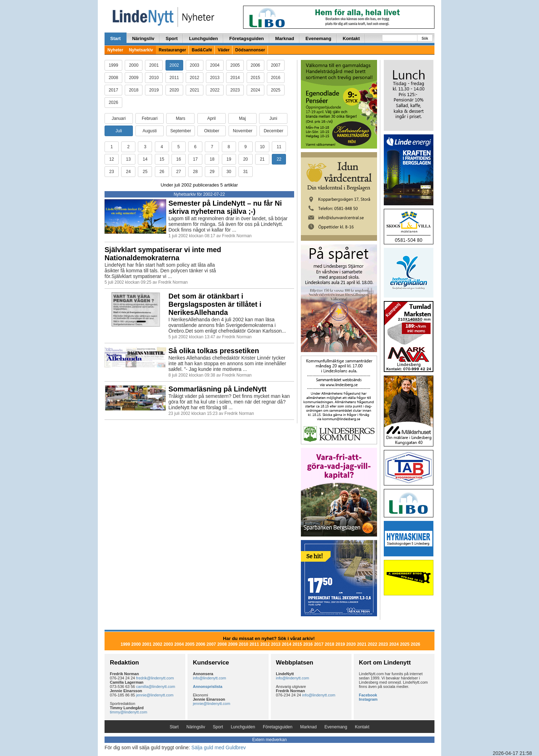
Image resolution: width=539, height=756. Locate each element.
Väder (223, 50)
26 (162, 172)
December (273, 131)
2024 (255, 90)
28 (195, 172)
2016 (276, 78)
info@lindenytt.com (209, 678)
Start (116, 38)
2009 (134, 78)
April (212, 118)
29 (212, 172)
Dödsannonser (250, 50)
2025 (276, 90)
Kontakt (351, 38)
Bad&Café (202, 50)
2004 (215, 65)
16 (178, 159)
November (243, 131)
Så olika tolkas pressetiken (214, 351)
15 (162, 159)
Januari (119, 118)
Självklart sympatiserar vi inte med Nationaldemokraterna (163, 254)
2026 (114, 102)
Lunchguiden (203, 38)
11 (279, 147)
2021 (195, 90)
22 (279, 159)
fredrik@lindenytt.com (155, 678)
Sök (425, 38)
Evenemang (318, 38)
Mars (181, 118)
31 (245, 172)
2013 (215, 78)
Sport (172, 38)
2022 (215, 90)
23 (111, 172)
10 (262, 147)
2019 (154, 90)
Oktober (212, 131)
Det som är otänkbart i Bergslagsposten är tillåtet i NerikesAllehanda (215, 304)
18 (212, 159)
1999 (114, 65)
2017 (114, 90)
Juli (119, 131)
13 (128, 159)
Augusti (150, 131)
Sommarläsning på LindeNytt (217, 389)
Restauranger (172, 50)
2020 (174, 90)
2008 (114, 78)
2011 (174, 78)
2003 (195, 65)
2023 (235, 90)
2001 (154, 65)
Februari (150, 118)
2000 (134, 65)
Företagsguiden (247, 38)
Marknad (285, 38)
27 (178, 172)
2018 (134, 90)
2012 (195, 78)
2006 (255, 65)
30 (229, 172)
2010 (154, 78)
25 (145, 172)
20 (245, 159)
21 (262, 159)
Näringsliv (143, 38)
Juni (273, 118)
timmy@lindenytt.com (128, 712)
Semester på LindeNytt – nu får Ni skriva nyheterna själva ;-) (225, 207)
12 (111, 159)
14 (145, 159)
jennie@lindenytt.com (155, 695)
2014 (235, 78)
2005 (235, 65)
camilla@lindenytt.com (156, 686)
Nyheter (115, 50)
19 (229, 159)
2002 (174, 65)
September (181, 131)
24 (128, 172)
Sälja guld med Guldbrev (218, 747)
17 (195, 159)
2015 (255, 78)
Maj (242, 118)
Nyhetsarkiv (141, 50)
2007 (276, 65)
